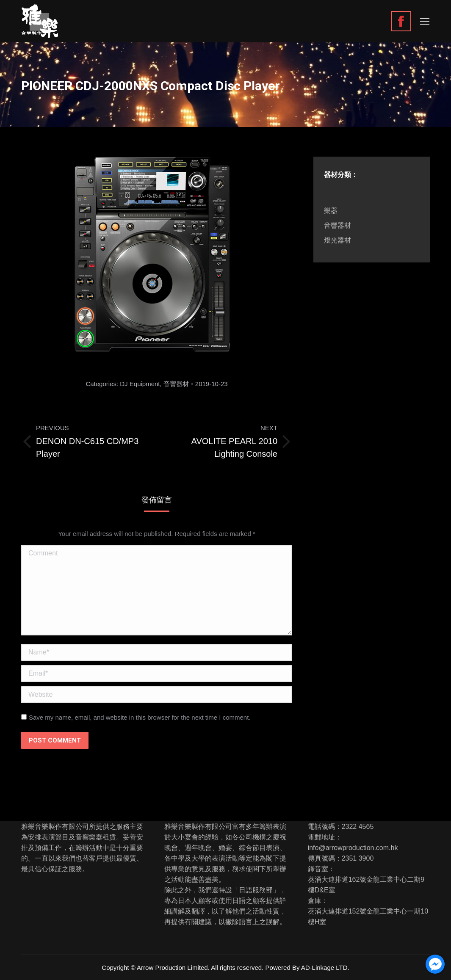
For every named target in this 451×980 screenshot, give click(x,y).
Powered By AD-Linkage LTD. (307, 968)
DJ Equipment (140, 384)
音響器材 (176, 384)
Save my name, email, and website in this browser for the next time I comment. (140, 717)
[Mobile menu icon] (425, 21)
